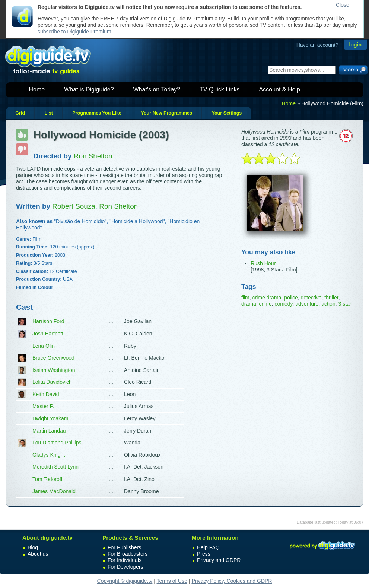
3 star (345, 304)
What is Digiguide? (89, 89)
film (245, 298)
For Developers (125, 567)
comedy (283, 304)
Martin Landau (49, 431)
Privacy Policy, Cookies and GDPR (232, 581)
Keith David (46, 394)
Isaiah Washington (54, 370)
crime (265, 304)
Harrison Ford (48, 321)
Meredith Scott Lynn (55, 467)
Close (343, 5)
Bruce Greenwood (53, 358)
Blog (33, 547)
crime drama (267, 298)
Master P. (43, 406)
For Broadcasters (128, 554)
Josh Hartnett (48, 334)
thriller (331, 298)
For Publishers (124, 547)
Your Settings (227, 113)
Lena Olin (44, 346)
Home (37, 89)
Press (204, 554)
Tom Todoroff (47, 479)
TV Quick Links (220, 89)
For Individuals (125, 560)
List (48, 113)
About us (38, 554)
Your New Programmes (166, 113)
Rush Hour (263, 263)
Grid (20, 113)
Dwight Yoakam (50, 418)
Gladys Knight (49, 455)
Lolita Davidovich (52, 382)
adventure (307, 304)
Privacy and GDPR (219, 560)
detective (311, 298)
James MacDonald (54, 491)
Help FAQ (208, 547)
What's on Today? (157, 89)
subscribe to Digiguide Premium (74, 32)
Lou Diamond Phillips (57, 443)
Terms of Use (172, 581)
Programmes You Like (97, 113)
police (291, 298)
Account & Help (280, 89)
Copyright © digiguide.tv (125, 581)
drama (249, 304)
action (328, 304)
